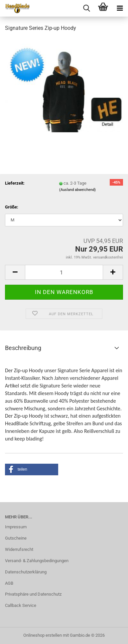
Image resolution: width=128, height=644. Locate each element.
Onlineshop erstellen (43, 635)
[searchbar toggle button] (86, 8)
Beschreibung (23, 348)
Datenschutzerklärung (26, 572)
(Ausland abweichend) (77, 190)
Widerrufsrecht (19, 549)
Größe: (12, 207)
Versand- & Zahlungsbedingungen (37, 561)
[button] (15, 272)
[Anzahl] (64, 272)
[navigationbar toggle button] (120, 8)
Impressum (16, 527)
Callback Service (21, 605)
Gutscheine (16, 538)
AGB (9, 583)
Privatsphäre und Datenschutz (33, 594)
